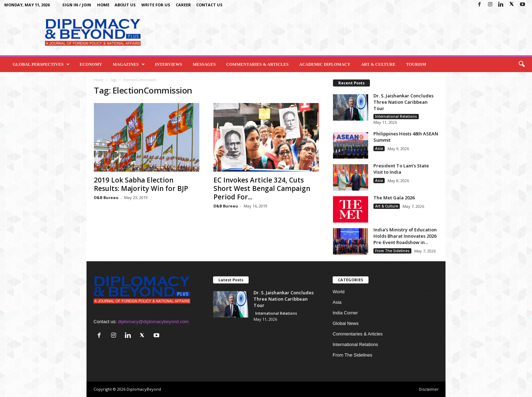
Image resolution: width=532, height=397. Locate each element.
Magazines (129, 64)
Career (183, 5)
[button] (521, 64)
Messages (204, 64)
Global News (346, 323)
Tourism (416, 64)
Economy (91, 64)
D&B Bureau (106, 197)
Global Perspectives (41, 64)
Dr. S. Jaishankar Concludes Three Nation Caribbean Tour (403, 102)
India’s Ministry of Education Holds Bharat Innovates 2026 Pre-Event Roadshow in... (405, 236)
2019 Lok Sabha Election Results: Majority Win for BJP (141, 184)
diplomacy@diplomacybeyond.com (153, 322)
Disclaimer (429, 389)
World (339, 292)
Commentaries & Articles (257, 64)
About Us (125, 5)
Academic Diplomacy (325, 64)
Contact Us (209, 5)
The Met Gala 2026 (394, 198)
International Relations (396, 116)
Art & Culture (378, 64)
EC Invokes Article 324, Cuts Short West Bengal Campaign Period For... (262, 188)
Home (103, 5)
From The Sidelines (392, 251)
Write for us (156, 5)
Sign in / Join (77, 5)
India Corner (345, 313)
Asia (379, 148)
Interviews (168, 64)
